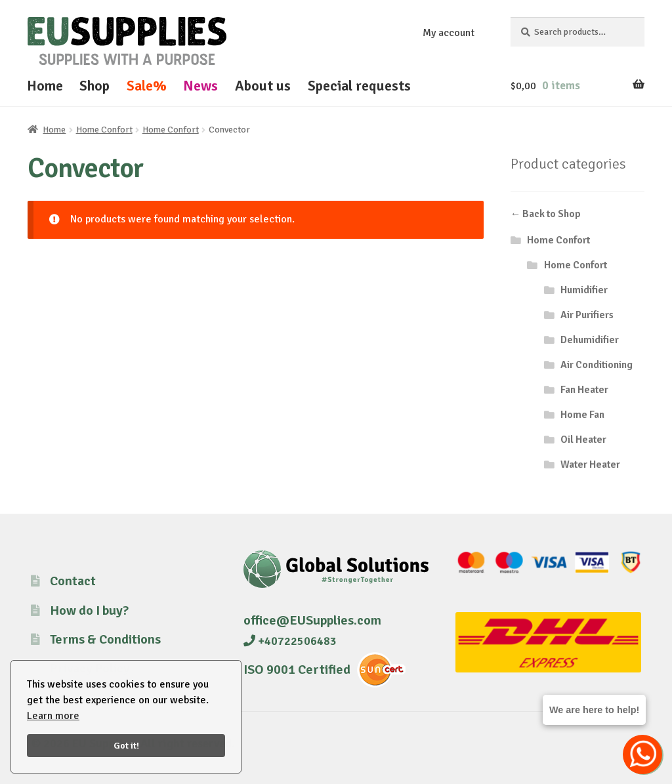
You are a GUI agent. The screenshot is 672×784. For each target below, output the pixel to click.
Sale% (147, 86)
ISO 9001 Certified (297, 670)
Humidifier (584, 290)
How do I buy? (89, 610)
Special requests (359, 86)
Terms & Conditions (105, 639)
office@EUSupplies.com (312, 620)
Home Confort (104, 130)
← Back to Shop (546, 214)
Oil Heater (583, 440)
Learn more (53, 716)
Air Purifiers (587, 315)
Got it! (126, 745)
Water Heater (590, 464)
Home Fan (582, 415)
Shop (94, 86)
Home (45, 86)
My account (449, 33)
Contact (73, 581)
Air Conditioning (597, 365)
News (200, 86)
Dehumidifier (590, 340)
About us (263, 86)
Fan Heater (584, 390)
